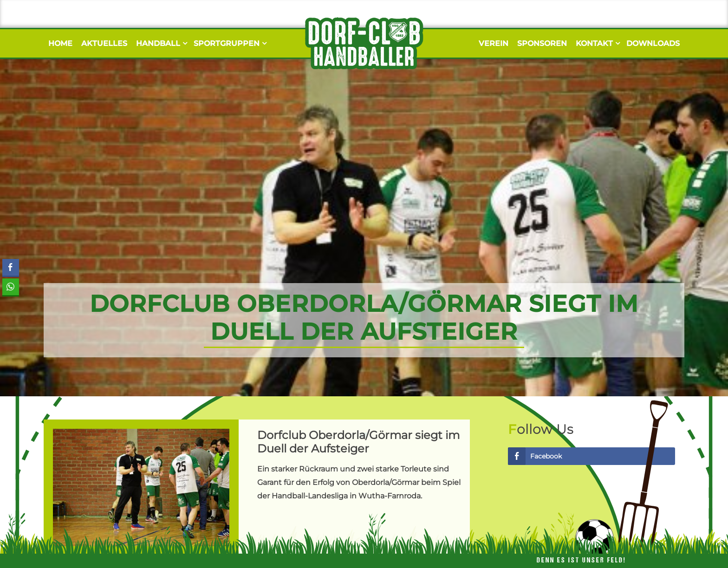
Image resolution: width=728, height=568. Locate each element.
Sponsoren (542, 43)
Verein (494, 43)
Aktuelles (104, 43)
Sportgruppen (229, 43)
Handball (160, 43)
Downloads (653, 43)
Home (60, 43)
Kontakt (597, 43)
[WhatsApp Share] (10, 287)
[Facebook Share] (11, 267)
